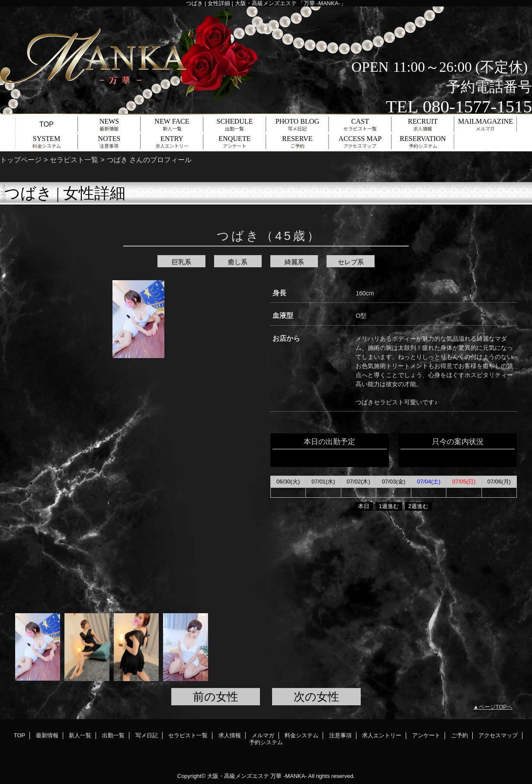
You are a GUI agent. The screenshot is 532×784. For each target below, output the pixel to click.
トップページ (21, 160)
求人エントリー (382, 735)
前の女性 (216, 697)
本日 (364, 506)
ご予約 (460, 735)
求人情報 (230, 735)
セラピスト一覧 (74, 160)
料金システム (301, 735)
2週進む (418, 506)
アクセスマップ (498, 735)
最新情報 (47, 735)
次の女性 (316, 697)
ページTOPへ (496, 707)
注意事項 (340, 735)
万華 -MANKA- (289, 776)
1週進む (389, 506)
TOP (46, 124)
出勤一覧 (113, 735)
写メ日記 (147, 735)
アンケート (426, 735)
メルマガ (263, 735)
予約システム (266, 742)
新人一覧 (80, 735)
